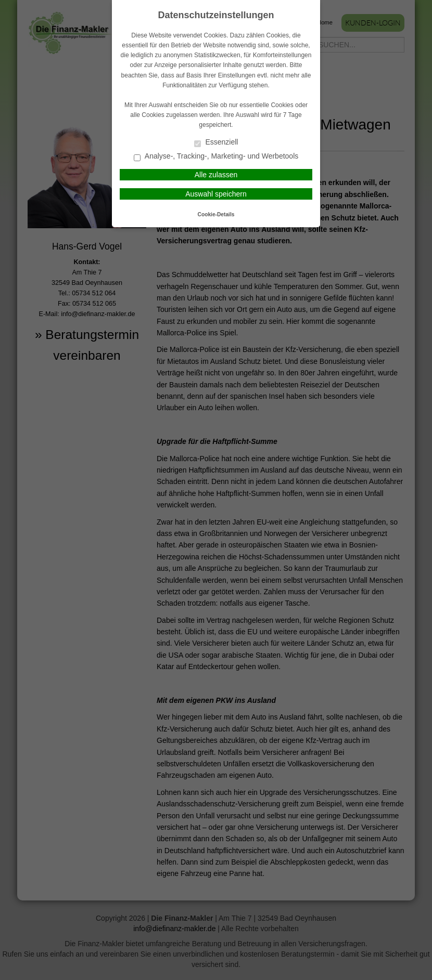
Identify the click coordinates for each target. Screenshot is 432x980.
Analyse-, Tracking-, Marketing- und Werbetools (216, 157)
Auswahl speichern (216, 194)
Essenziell (216, 143)
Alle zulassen (216, 175)
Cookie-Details (216, 214)
